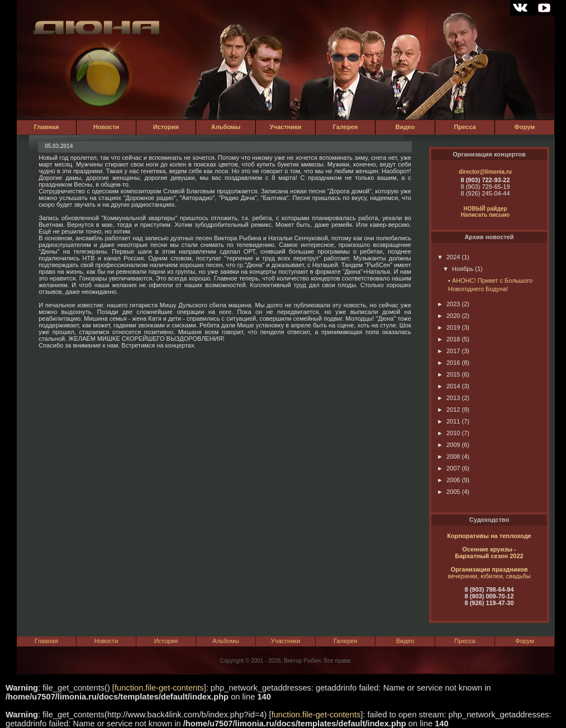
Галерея (345, 127)
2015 (448, 374)
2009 (448, 445)
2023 (448, 304)
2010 (448, 433)
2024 (448, 257)
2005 (448, 492)
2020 (448, 316)
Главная (47, 127)
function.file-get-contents (159, 688)
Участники (286, 127)
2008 (448, 456)
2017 (448, 351)
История (166, 127)
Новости (106, 127)
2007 (448, 468)
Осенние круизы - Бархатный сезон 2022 (489, 553)
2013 (448, 398)
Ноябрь (458, 269)
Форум (525, 127)
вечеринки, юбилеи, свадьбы (489, 576)
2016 (448, 363)
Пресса (465, 127)
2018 (448, 339)
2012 (448, 410)
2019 (448, 327)
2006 (448, 480)
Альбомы (226, 127)
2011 (448, 421)
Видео (405, 127)
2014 (448, 386)
